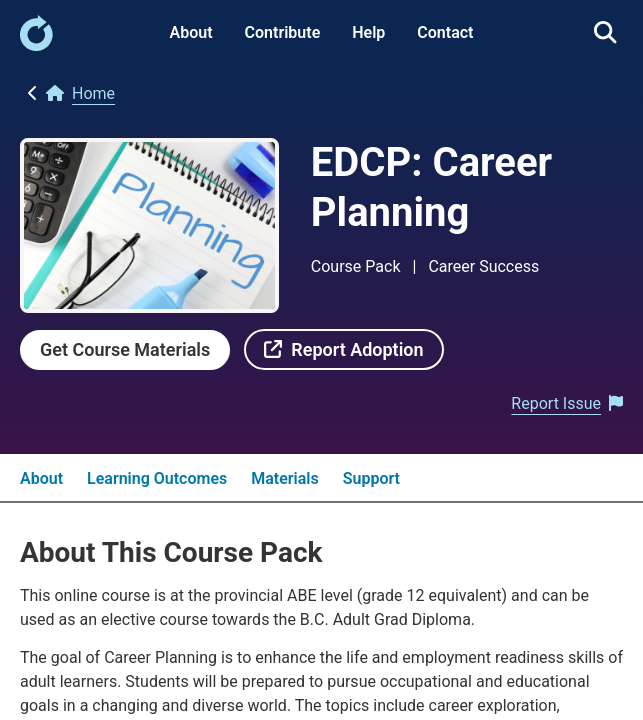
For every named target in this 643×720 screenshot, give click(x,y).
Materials (284, 478)
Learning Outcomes (157, 478)
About (191, 32)
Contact (445, 32)
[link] (36, 45)
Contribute (283, 32)
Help (368, 32)
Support (371, 478)
